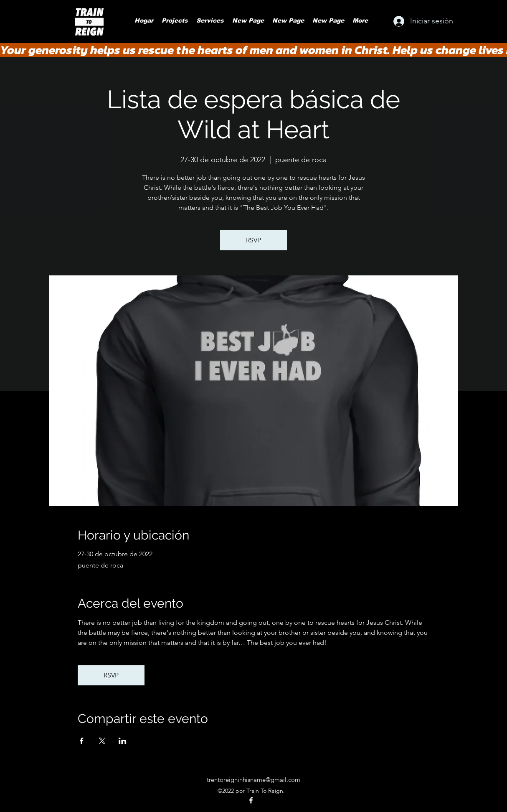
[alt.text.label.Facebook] (251, 800)
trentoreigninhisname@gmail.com (253, 780)
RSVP (253, 240)
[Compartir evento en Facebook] (82, 741)
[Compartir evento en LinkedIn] (123, 741)
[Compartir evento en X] (102, 741)
